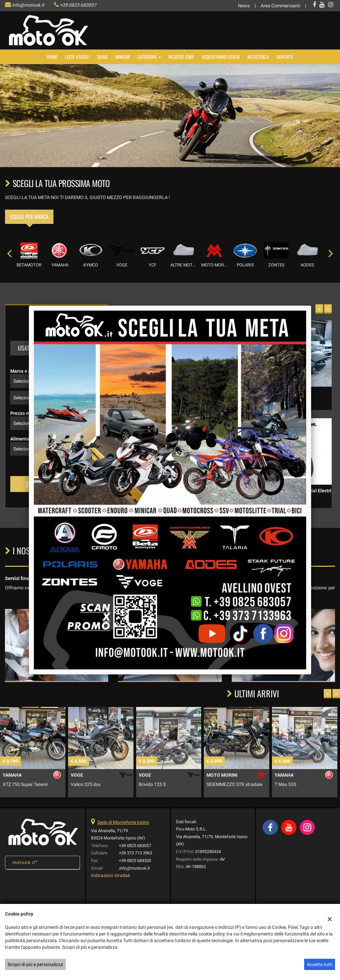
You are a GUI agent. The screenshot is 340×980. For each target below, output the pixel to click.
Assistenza (258, 57)
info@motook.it (28, 5)
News (244, 6)
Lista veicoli (77, 57)
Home (52, 57)
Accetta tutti (320, 964)
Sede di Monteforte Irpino (123, 822)
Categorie (149, 57)
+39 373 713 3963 (135, 853)
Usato (25, 348)
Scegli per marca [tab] (29, 217)
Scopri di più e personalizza (35, 964)
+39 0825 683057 (78, 5)
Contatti (285, 57)
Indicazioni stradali (110, 875)
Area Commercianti (280, 6)
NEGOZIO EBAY (181, 57)
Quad (102, 57)
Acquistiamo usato (221, 57)
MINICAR (123, 57)
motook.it (24, 862)
